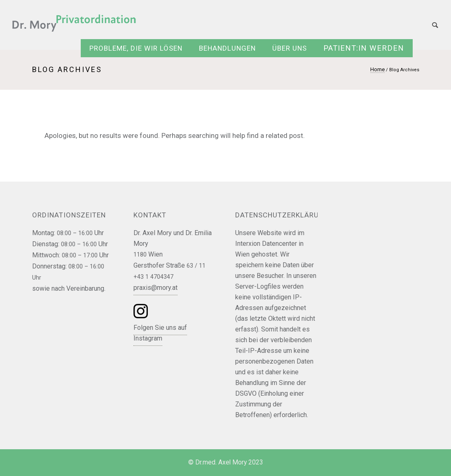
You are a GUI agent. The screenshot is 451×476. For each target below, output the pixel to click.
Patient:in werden (364, 48)
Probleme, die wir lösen (136, 48)
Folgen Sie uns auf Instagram (160, 333)
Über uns (290, 48)
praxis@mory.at (155, 288)
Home (377, 69)
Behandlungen (227, 48)
